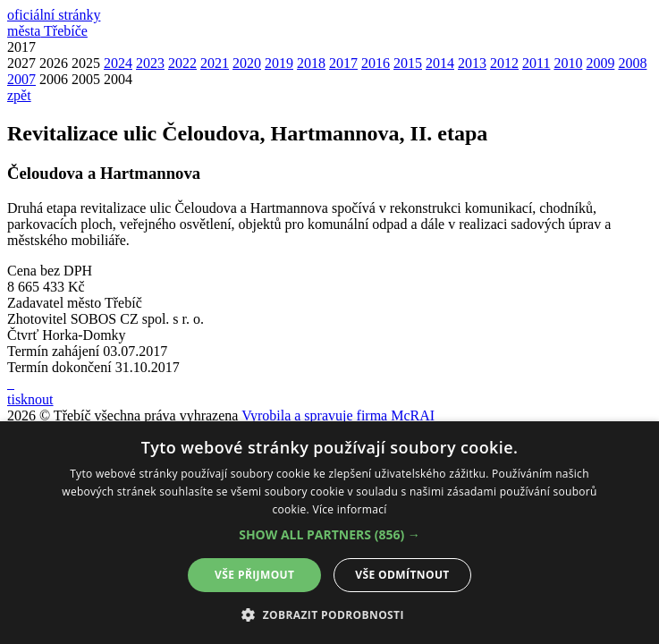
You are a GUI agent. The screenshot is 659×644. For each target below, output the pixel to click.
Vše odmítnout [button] (402, 575)
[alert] (329, 533)
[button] (329, 534)
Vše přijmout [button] (254, 575)
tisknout (30, 399)
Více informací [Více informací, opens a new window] (349, 509)
